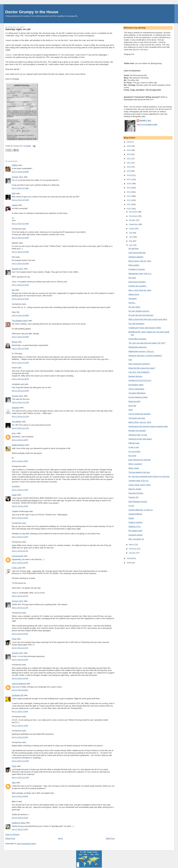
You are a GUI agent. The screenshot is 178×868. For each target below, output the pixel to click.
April (131, 245)
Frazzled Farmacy (136, 493)
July (131, 233)
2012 (129, 200)
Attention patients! (136, 257)
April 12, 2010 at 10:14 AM (20, 188)
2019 (129, 171)
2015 (129, 188)
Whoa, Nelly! (134, 468)
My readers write (135, 531)
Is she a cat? (134, 447)
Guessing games (135, 535)
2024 (129, 150)
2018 (129, 175)
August (132, 228)
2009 (129, 558)
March (132, 545)
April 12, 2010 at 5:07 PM (20, 596)
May (131, 241)
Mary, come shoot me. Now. (140, 290)
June (131, 237)
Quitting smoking (135, 522)
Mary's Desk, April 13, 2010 (140, 422)
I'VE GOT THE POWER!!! (139, 372)
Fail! (130, 360)
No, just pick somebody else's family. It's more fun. (149, 476)
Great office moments (137, 339)
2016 (129, 184)
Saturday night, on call (18, 29)
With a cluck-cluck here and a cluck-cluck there (148, 319)
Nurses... (132, 303)
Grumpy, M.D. (18, 177)
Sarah (14, 495)
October (133, 220)
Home (60, 838)
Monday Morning (135, 376)
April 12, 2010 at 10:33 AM (20, 224)
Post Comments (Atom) (26, 844)
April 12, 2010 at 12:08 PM (20, 379)
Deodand (16, 408)
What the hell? (134, 401)
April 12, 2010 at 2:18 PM (20, 506)
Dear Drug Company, (137, 282)
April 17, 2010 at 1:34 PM (20, 829)
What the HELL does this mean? (142, 368)
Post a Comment (12, 834)
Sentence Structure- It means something (145, 356)
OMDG (15, 165)
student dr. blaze (19, 823)
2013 (129, 196)
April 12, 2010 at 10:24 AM (20, 200)
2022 (129, 159)
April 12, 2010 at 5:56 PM (20, 634)
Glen (14, 783)
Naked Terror (134, 294)
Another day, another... (138, 286)
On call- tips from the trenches (141, 315)
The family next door (137, 418)
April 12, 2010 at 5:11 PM (20, 608)
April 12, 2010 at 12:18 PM (20, 391)
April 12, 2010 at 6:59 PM (20, 690)
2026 (129, 142)
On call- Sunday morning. (139, 311)
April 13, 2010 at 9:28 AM (20, 796)
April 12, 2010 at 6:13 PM (20, 660)
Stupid (131, 518)
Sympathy (133, 298)
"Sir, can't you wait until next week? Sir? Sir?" (147, 343)
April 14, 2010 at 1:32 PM (20, 818)
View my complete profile (147, 124)
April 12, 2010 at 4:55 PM (20, 563)
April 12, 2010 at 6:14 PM (20, 678)
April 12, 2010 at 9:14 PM (20, 737)
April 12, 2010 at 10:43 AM (20, 337)
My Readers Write (136, 385)
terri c (14, 433)
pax (13, 290)
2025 (129, 146)
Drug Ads (132, 406)
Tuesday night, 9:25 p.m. (139, 481)
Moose (15, 342)
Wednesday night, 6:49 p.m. (140, 274)
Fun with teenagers (136, 324)
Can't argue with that (137, 253)
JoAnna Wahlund (19, 684)
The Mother (17, 422)
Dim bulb (132, 278)
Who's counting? (135, 464)
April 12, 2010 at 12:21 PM (20, 402)
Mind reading (134, 265)
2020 (129, 167)
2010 (129, 209)
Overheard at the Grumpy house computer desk (148, 426)
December (134, 212)
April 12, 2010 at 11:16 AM (20, 349)
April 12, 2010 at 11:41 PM (20, 778)
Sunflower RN (18, 695)
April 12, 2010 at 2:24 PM (20, 537)
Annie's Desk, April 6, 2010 (139, 485)
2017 (129, 179)
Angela (15, 205)
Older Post (110, 838)
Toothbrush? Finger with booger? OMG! (145, 328)
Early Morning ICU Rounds (139, 460)
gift (53, 687)
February (133, 549)
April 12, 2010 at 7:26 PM (20, 726)
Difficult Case (134, 443)
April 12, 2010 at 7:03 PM (20, 712)
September (134, 224)
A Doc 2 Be (16, 568)
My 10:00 (132, 456)
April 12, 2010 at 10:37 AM (20, 285)
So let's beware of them (138, 397)
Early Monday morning (138, 502)
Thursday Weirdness (137, 393)
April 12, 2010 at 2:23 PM (20, 518)
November (134, 216)
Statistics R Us (134, 526)
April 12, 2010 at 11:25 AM (20, 363)
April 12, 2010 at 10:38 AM (20, 315)
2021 (129, 163)
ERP (14, 193)
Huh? (131, 410)
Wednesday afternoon (137, 347)
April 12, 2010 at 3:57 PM (20, 551)
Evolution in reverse (137, 269)
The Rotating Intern (20, 321)
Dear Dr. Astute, (135, 489)
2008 (129, 563)
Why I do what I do (136, 539)
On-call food (133, 248)
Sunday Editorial (135, 514)
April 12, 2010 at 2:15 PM (20, 490)
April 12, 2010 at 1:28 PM (20, 440)
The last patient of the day (139, 472)
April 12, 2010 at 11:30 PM (20, 761)
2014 (129, 192)
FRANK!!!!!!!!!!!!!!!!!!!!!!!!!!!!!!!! (140, 380)
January (133, 553)
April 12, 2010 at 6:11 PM (20, 648)
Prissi (14, 639)
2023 (129, 154)
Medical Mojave (18, 445)
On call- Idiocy (134, 307)
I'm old (131, 506)
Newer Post (10, 838)
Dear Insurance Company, (139, 364)
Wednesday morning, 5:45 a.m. (141, 351)
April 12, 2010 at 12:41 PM (20, 428)
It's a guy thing (134, 451)
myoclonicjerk (17, 556)
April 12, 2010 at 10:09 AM (20, 172)
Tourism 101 (133, 497)
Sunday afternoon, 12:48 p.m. (141, 510)
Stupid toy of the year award (140, 439)
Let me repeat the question (139, 414)
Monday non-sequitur (137, 431)
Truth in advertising (136, 389)
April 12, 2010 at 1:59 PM (20, 461)
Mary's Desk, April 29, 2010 (140, 261)
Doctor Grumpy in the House (32, 12)
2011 (129, 204)
